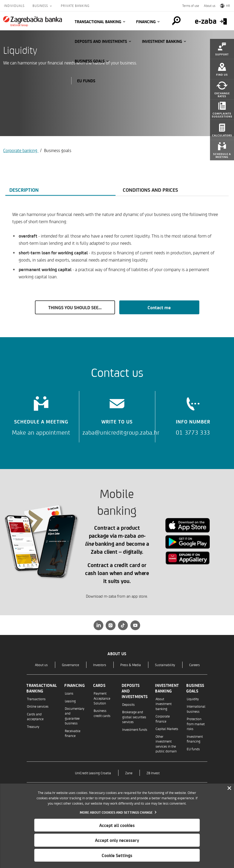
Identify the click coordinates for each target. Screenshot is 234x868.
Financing (146, 22)
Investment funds (135, 729)
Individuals (14, 6)
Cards (99, 685)
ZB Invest (153, 773)
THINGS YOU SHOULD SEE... (75, 307)
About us (210, 6)
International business (196, 709)
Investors (100, 665)
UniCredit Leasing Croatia (93, 773)
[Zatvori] (229, 788)
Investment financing (195, 739)
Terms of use (191, 6)
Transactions (36, 699)
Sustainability (165, 665)
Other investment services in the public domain (166, 744)
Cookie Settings (117, 855)
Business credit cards (102, 713)
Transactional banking (98, 22)
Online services (38, 706)
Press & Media (131, 665)
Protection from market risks (196, 724)
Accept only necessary (117, 840)
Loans (69, 693)
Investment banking (162, 41)
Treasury (33, 726)
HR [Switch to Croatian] (225, 6)
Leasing (70, 701)
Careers (195, 665)
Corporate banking (21, 150)
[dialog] (117, 826)
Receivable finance (73, 733)
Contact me (159, 307)
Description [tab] (24, 190)
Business (41, 6)
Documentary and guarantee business (75, 716)
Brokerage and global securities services (134, 717)
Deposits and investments (101, 41)
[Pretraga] (176, 21)
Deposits (128, 704)
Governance (70, 665)
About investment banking (164, 704)
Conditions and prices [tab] (150, 190)
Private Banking (75, 6)
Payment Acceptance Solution (102, 698)
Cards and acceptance (35, 716)
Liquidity (193, 699)
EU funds (86, 81)
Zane (129, 773)
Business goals (90, 61)
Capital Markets (167, 729)
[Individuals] (33, 21)
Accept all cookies (117, 825)
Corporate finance (163, 718)
